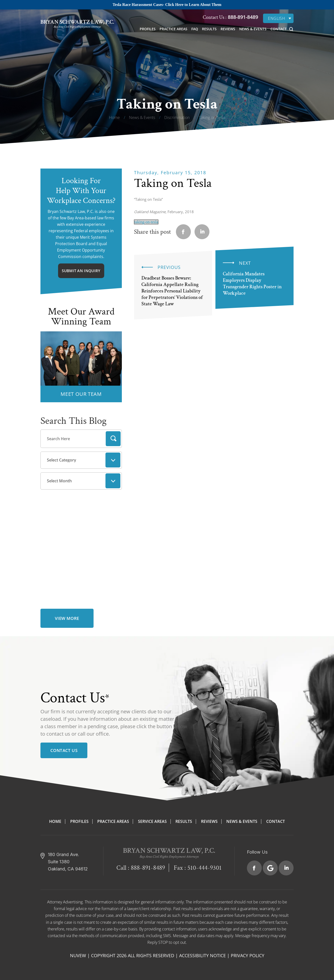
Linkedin (202, 232)
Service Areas (152, 821)
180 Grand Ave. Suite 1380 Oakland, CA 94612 (68, 862)
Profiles (148, 29)
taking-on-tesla (146, 222)
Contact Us (64, 750)
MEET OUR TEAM (81, 394)
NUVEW (78, 955)
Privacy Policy (248, 955)
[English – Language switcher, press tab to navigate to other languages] (278, 18)
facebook (183, 232)
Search (113, 439)
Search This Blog (74, 421)
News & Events (253, 29)
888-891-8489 (242, 17)
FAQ (195, 29)
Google (270, 868)
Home (55, 821)
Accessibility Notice (202, 955)
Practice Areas (173, 29)
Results (209, 29)
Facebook (254, 868)
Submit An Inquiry (81, 271)
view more (67, 618)
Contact (279, 29)
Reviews (228, 29)
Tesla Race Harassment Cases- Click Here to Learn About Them (167, 5)
